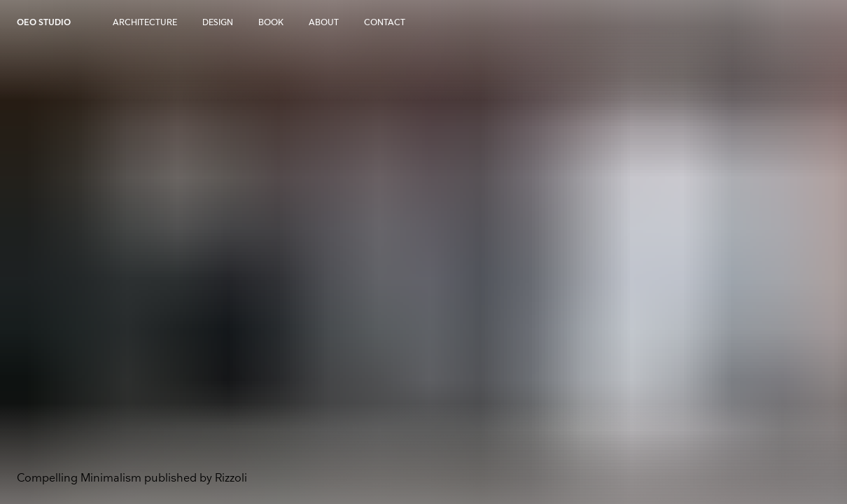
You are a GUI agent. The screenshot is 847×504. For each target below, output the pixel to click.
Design (218, 23)
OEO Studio (44, 23)
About (324, 23)
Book (271, 23)
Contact (385, 23)
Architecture (145, 23)
